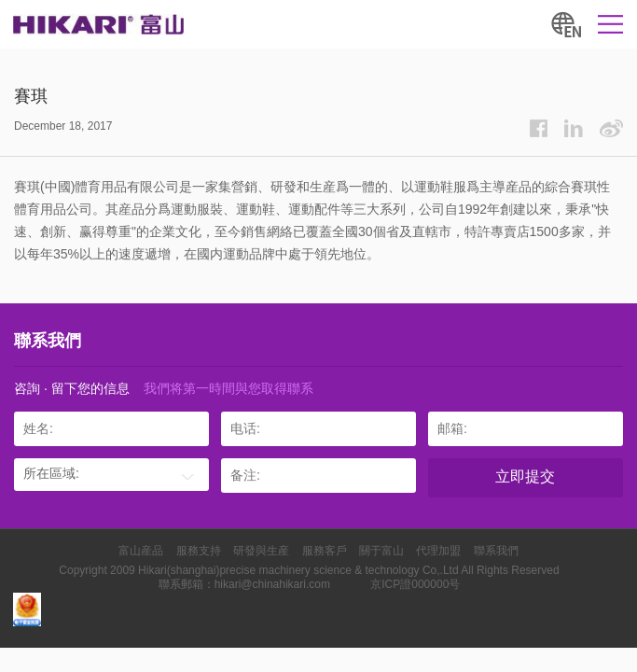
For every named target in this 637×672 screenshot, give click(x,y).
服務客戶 (325, 551)
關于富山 (381, 551)
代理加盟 (438, 551)
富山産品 (141, 551)
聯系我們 (496, 551)
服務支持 (199, 551)
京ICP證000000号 (415, 584)
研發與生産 (261, 551)
